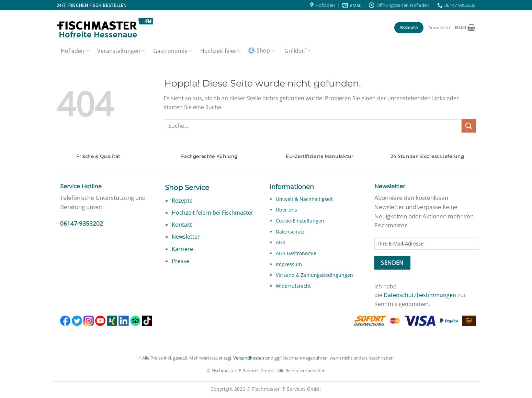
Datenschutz (290, 232)
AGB (281, 242)
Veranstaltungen (121, 51)
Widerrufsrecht (293, 286)
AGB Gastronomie (296, 253)
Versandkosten (249, 358)
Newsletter (186, 237)
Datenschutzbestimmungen (420, 295)
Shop (261, 50)
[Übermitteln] (468, 126)
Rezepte (182, 201)
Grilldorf (297, 51)
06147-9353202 (82, 223)
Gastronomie (173, 51)
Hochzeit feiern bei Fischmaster (213, 213)
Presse (180, 261)
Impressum (289, 264)
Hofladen (75, 51)
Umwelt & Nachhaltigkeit (304, 199)
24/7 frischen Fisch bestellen (92, 5)
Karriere (182, 249)
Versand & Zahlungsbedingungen (314, 275)
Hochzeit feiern (220, 51)
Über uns (286, 210)
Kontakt (182, 225)
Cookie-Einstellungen (300, 221)
